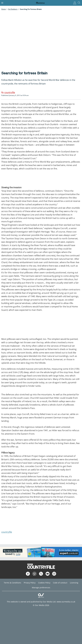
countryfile (7, 532)
